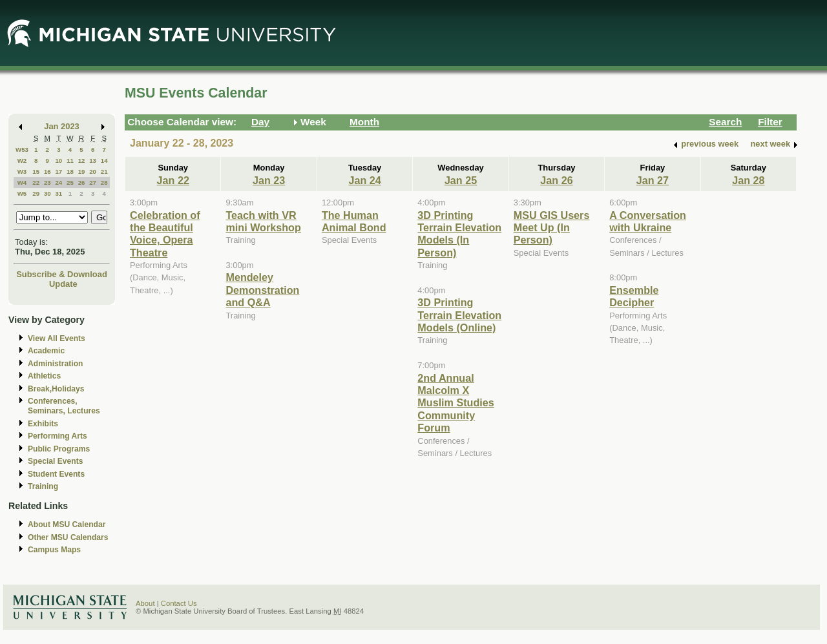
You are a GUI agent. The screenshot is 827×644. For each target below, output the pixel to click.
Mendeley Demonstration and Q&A (262, 290)
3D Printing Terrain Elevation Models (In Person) (459, 234)
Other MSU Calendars (68, 537)
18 (70, 171)
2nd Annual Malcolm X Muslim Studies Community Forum (456, 403)
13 (93, 161)
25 (70, 182)
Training (43, 486)
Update (63, 284)
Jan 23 (269, 180)
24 (58, 182)
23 (47, 182)
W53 (22, 150)
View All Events (57, 338)
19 (82, 171)
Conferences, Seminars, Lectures (64, 406)
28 (104, 182)
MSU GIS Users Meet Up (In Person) (552, 228)
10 (58, 161)
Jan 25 (461, 180)
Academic (46, 351)
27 (93, 182)
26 (82, 182)
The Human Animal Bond (354, 221)
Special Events (55, 461)
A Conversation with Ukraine (648, 221)
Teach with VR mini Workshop (263, 221)
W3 (22, 171)
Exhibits (43, 424)
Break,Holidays (56, 389)
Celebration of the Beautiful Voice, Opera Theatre (165, 234)
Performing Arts (58, 436)
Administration (55, 364)
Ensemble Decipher (634, 296)
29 (36, 193)
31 (58, 193)
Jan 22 (173, 180)
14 (104, 161)
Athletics (44, 376)
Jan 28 (748, 180)
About (145, 603)
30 (47, 193)
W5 (22, 193)
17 (58, 171)
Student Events (56, 474)
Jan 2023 (62, 126)
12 (82, 161)
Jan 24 (364, 180)
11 (70, 161)
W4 (22, 182)
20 (93, 171)
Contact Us (179, 603)
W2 (22, 161)
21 (104, 171)
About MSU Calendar (67, 525)
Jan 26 (556, 180)
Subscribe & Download (62, 274)
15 (36, 171)
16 (47, 171)
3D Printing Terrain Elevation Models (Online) (459, 315)
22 (36, 182)
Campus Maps (54, 550)
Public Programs (59, 449)
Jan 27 (653, 180)
